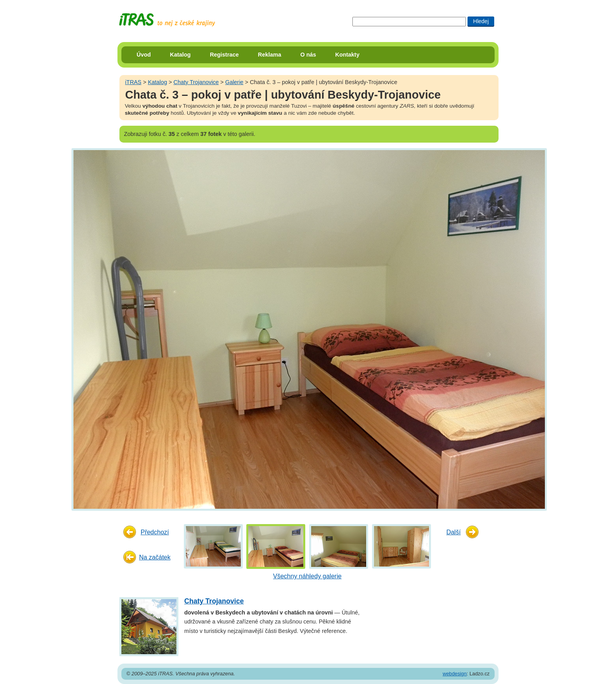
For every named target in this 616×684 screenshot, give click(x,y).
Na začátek (155, 557)
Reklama (270, 55)
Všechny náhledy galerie (307, 576)
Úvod (144, 55)
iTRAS (133, 82)
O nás (308, 55)
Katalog (181, 55)
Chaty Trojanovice (196, 82)
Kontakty (347, 55)
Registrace (224, 55)
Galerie (234, 82)
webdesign (455, 674)
